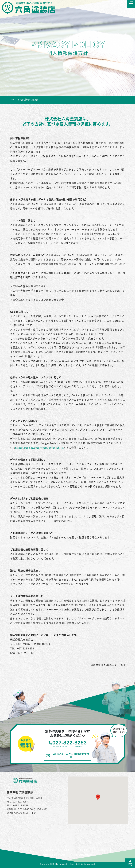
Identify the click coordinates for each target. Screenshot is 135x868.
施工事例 (83, 850)
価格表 (66, 850)
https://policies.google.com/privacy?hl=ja (39, 448)
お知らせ (101, 850)
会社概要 (49, 850)
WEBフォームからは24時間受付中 (67, 756)
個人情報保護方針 (84, 855)
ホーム (32, 850)
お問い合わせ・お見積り (54, 855)
